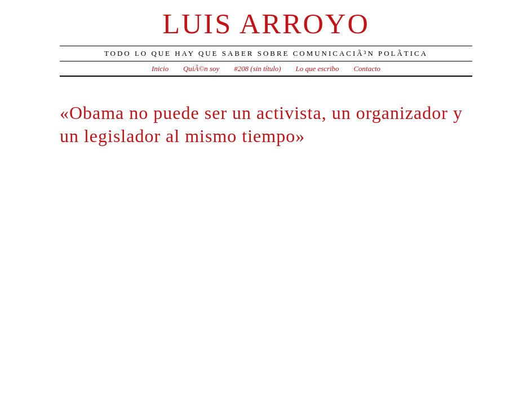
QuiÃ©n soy (201, 69)
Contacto (367, 69)
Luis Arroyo (266, 24)
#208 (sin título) (257, 69)
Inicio (160, 69)
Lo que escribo (318, 69)
